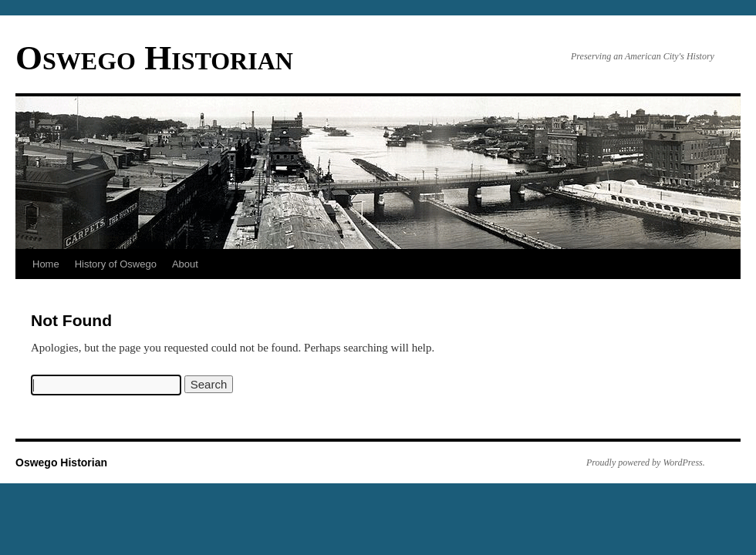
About (185, 264)
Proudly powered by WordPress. (646, 462)
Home (46, 264)
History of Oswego (116, 264)
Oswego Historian (154, 58)
